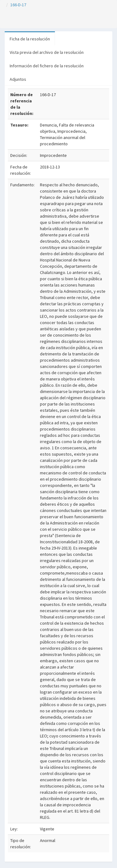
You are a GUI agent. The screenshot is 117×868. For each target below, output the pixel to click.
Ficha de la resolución (30, 39)
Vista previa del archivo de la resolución (47, 52)
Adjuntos (18, 79)
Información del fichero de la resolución (47, 66)
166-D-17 (18, 5)
